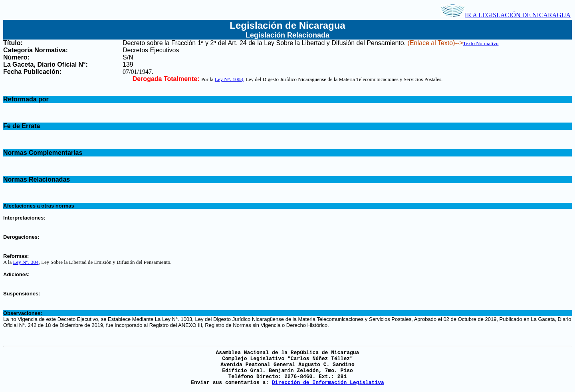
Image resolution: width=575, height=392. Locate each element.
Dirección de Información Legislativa (328, 383)
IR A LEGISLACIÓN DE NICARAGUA (506, 15)
